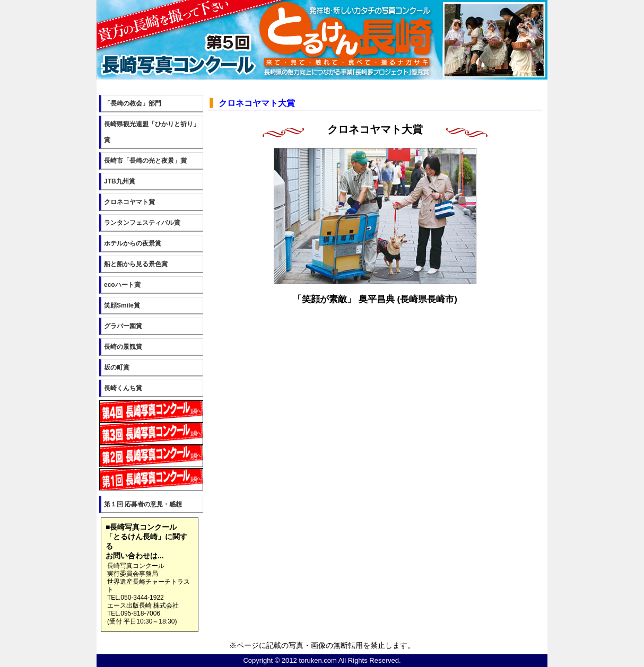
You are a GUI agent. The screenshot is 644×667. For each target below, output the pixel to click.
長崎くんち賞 (123, 388)
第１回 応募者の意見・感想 (143, 504)
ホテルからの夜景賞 (133, 243)
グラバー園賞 (123, 326)
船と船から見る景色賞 (136, 264)
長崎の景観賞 (123, 347)
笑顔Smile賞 (122, 305)
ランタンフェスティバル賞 (142, 223)
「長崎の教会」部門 (133, 103)
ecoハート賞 (122, 285)
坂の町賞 (117, 367)
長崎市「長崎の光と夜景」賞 (145, 161)
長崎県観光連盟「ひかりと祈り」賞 (152, 132)
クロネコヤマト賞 (129, 202)
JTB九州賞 (120, 181)
